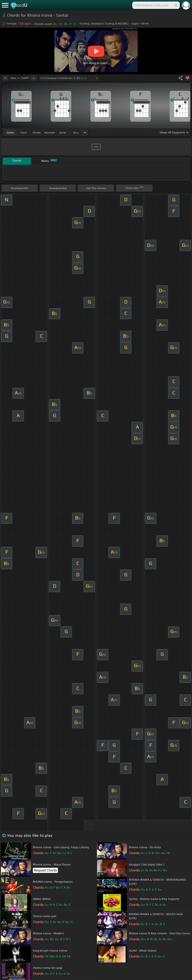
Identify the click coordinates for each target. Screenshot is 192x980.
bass (76, 133)
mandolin (50, 133)
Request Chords (45, 870)
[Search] (176, 5)
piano (24, 133)
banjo (63, 133)
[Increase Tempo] (34, 78)
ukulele (37, 133)
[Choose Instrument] (85, 132)
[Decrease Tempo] (5, 78)
